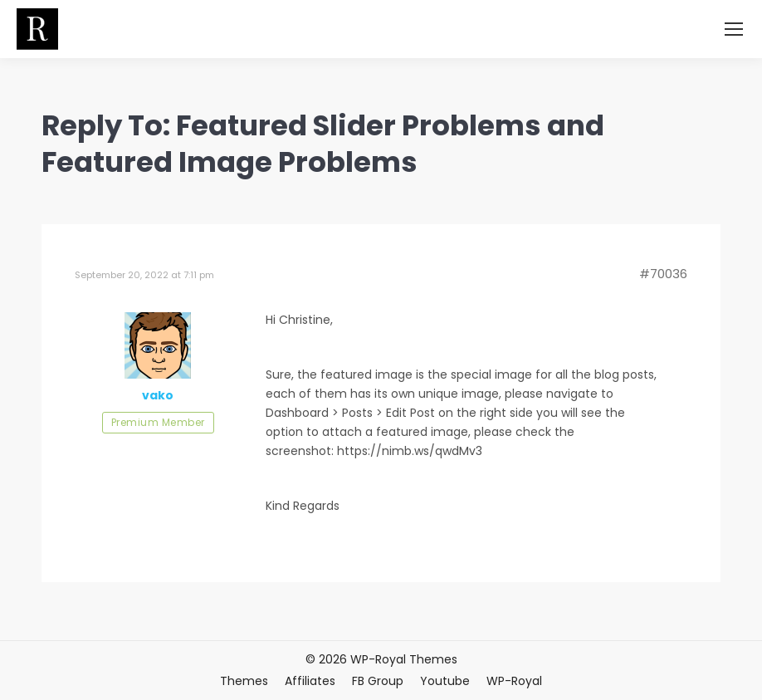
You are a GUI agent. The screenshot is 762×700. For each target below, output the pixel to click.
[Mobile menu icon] (734, 29)
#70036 (663, 274)
